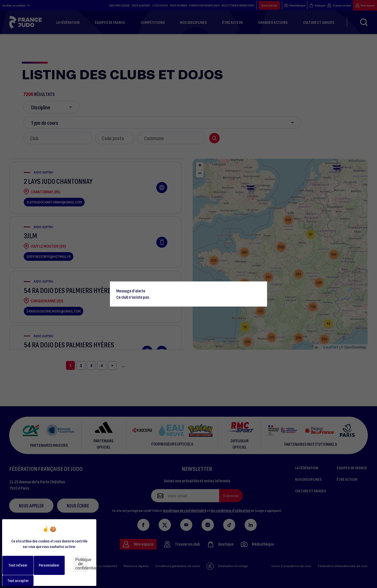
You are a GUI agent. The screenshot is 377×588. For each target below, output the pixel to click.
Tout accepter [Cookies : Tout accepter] (18, 581)
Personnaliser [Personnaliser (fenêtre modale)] (49, 565)
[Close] (261, 288)
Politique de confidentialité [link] (82, 564)
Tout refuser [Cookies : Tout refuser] (18, 565)
